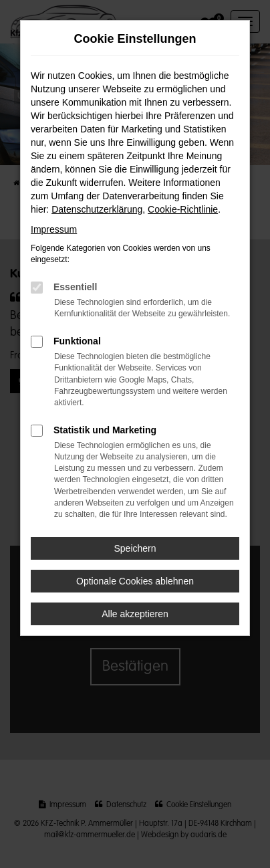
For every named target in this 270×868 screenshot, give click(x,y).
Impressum (54, 229)
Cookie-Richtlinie (183, 209)
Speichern (135, 548)
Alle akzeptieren (135, 614)
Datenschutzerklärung (97, 209)
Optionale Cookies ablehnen (135, 581)
